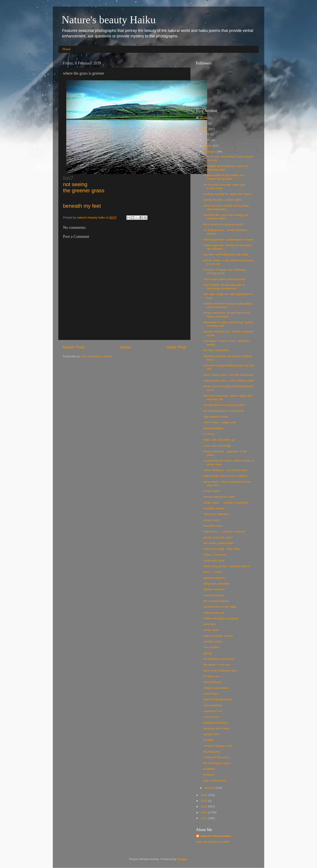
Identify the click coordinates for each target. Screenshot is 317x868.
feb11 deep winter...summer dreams (227, 566)
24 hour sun (211, 676)
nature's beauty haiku (92, 217)
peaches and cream (217, 728)
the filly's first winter (216, 350)
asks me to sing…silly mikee (222, 549)
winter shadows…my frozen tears (225, 470)
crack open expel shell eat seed (224, 279)
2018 (204, 795)
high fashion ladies (216, 417)
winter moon (212, 520)
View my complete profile (212, 842)
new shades (211, 647)
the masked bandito (216, 601)
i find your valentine (216, 514)
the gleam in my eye (217, 665)
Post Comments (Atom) (96, 356)
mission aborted (214, 589)
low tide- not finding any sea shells (226, 254)
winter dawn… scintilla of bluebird (225, 503)
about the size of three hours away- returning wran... (227, 207)
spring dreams (213, 682)
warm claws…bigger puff (220, 422)
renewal (209, 740)
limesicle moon (213, 526)
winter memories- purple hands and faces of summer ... (227, 315)
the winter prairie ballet (218, 543)
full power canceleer (217, 584)
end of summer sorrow (218, 636)
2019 (204, 129)
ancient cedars (213, 641)
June (208, 140)
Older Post (176, 347)
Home (67, 49)
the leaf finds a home (217, 763)
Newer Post (74, 347)
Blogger (182, 859)
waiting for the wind (216, 757)
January (210, 788)
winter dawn (211, 630)
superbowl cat (213, 711)
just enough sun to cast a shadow (225, 476)
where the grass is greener (221, 618)
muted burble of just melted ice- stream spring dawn (224, 177)
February (210, 151)
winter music (212, 491)
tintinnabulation (213, 428)
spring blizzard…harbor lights (223, 200)
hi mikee (209, 434)
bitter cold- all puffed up (219, 440)
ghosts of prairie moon (218, 537)
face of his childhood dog (220, 671)
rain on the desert (215, 781)
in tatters (209, 769)
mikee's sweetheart (216, 688)
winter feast (211, 694)
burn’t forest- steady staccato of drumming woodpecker (224, 287)
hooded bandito (214, 595)
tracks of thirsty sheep (218, 699)
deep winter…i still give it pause (224, 531)
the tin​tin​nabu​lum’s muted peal (224, 411)
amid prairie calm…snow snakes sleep (229, 381)
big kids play (212, 751)
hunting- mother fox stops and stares (228, 194)
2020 (204, 123)
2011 (204, 818)
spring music (212, 734)
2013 (204, 807)
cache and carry (214, 561)
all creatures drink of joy (219, 659)
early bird (210, 624)
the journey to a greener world (223, 224)
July (207, 134)
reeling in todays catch (218, 746)
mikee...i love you (215, 555)
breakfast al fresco (216, 723)
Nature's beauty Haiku (109, 20)
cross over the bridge (217, 446)
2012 (204, 812)
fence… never (213, 572)
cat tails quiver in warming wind (224, 405)
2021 (204, 118)
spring (207, 653)
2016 (204, 801)
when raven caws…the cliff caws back (228, 375)
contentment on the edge (220, 607)
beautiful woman (214, 508)
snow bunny (211, 717)
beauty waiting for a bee (219, 497)
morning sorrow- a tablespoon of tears (228, 239)
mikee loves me (214, 613)
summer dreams (214, 578)
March (209, 146)
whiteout (209, 775)
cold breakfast (213, 705)
